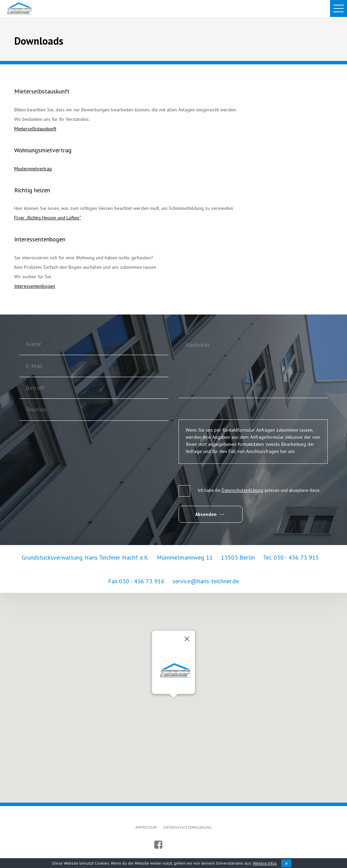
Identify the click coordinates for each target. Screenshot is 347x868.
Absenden (209, 514)
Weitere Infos (265, 863)
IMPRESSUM (146, 827)
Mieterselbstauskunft (35, 129)
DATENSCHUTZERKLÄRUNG (188, 827)
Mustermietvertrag (33, 169)
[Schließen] (187, 638)
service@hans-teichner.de (206, 581)
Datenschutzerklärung (242, 490)
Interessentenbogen (35, 286)
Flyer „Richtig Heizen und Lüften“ (48, 218)
